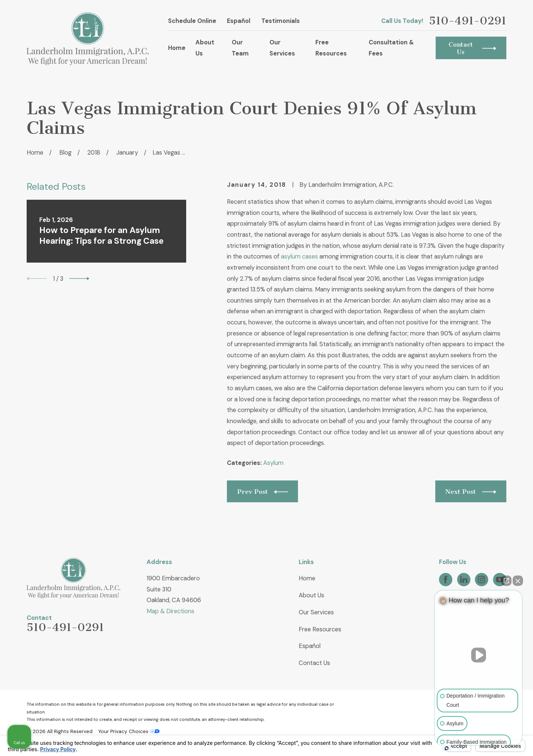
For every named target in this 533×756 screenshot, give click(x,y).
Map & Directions (170, 611)
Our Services (316, 612)
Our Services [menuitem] (282, 48)
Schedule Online (192, 21)
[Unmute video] (479, 655)
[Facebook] (446, 580)
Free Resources (320, 629)
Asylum (273, 463)
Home (307, 578)
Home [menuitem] (177, 48)
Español (239, 21)
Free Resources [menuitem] (331, 48)
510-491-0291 (468, 21)
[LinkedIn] (464, 580)
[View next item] (79, 279)
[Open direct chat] (506, 581)
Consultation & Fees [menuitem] (391, 48)
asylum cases (299, 256)
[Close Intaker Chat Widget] (518, 581)
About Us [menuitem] (205, 48)
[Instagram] (482, 580)
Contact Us (314, 663)
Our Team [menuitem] (240, 48)
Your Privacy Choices (129, 731)
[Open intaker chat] (447, 748)
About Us (311, 595)
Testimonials (281, 21)
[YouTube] (500, 580)
